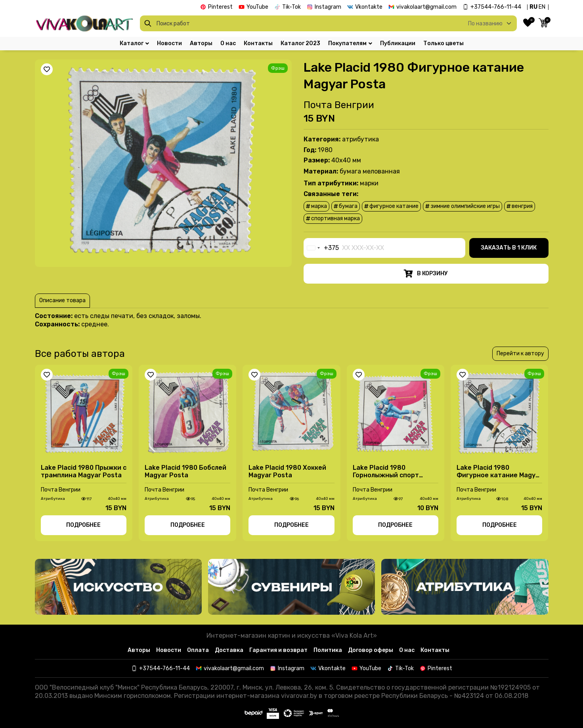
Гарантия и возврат (278, 650)
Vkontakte (369, 7)
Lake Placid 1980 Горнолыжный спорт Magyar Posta (386, 471)
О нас (228, 44)
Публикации (398, 44)
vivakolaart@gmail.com (426, 7)
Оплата (198, 650)
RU (533, 7)
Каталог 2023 (300, 44)
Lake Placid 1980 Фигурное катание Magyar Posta (499, 471)
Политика (328, 650)
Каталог (134, 44)
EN (542, 7)
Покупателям (350, 44)
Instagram (328, 7)
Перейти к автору (520, 354)
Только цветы (443, 44)
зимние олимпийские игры (463, 206)
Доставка (229, 650)
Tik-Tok (291, 7)
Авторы (201, 44)
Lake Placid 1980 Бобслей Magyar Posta (185, 471)
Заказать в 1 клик (509, 248)
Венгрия (520, 206)
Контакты (258, 44)
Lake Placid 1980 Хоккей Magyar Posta (287, 471)
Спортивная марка (333, 218)
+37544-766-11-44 (496, 7)
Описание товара (62, 300)
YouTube (257, 7)
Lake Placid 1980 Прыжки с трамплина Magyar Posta (84, 471)
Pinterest (220, 7)
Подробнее (83, 525)
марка (316, 206)
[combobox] (321, 248)
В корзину (426, 274)
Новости (169, 44)
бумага (346, 206)
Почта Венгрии (339, 105)
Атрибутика (360, 139)
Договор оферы (371, 650)
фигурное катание (391, 206)
